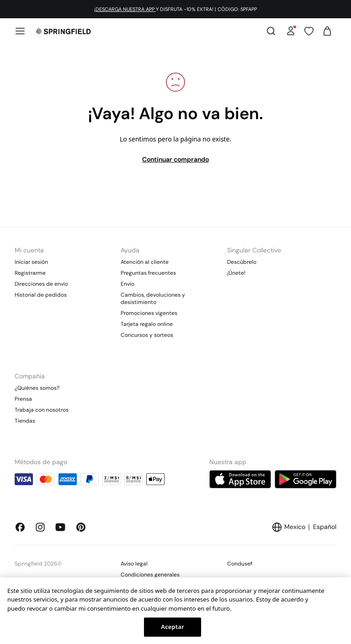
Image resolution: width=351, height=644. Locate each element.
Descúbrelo (242, 262)
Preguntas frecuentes (148, 273)
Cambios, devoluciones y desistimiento (153, 298)
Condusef (240, 564)
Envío (128, 284)
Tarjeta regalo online (147, 324)
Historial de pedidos (41, 295)
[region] (175, 611)
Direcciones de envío (41, 284)
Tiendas (25, 421)
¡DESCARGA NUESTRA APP (125, 9)
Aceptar (172, 627)
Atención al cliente (145, 262)
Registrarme (30, 273)
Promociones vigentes (149, 313)
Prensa (23, 399)
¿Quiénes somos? (37, 388)
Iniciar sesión (31, 262)
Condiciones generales (150, 575)
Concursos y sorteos (147, 335)
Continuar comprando (175, 159)
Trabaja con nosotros (42, 410)
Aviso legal (134, 564)
